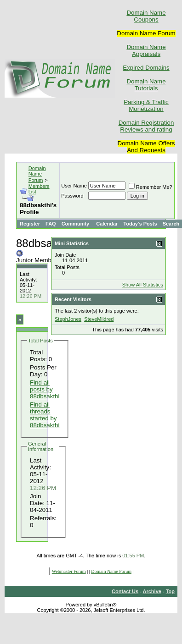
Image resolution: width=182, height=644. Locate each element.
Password (72, 196)
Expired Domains (146, 68)
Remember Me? (151, 187)
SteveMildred (99, 319)
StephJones (68, 319)
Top (170, 591)
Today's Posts (140, 224)
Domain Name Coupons (146, 16)
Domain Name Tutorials (146, 85)
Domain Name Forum (37, 174)
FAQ (51, 224)
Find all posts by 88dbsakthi (45, 389)
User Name (74, 186)
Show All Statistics (143, 285)
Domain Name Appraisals (146, 50)
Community (76, 224)
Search (171, 224)
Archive (152, 591)
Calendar (107, 224)
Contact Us (125, 591)
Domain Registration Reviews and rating (146, 126)
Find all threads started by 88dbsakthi (45, 415)
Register (30, 224)
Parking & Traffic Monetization (146, 105)
